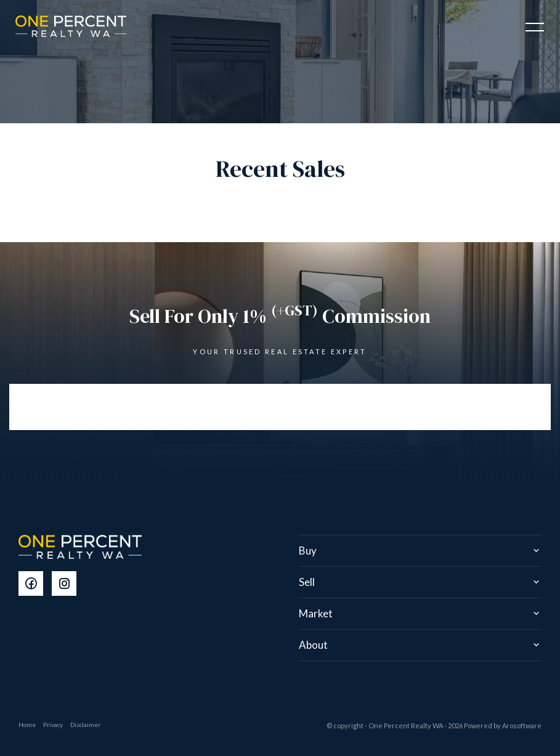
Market (316, 613)
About (313, 645)
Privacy (53, 725)
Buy (308, 551)
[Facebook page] (35, 584)
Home (27, 725)
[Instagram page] (67, 584)
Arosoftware (522, 726)
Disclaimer (85, 725)
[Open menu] (535, 27)
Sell (307, 582)
